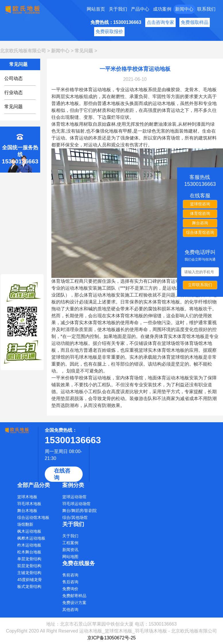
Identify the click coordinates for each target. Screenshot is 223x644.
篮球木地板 (27, 497)
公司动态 (13, 78)
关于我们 (118, 9)
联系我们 (206, 9)
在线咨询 (62, 474)
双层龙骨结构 (29, 566)
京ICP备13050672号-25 (112, 638)
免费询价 (70, 589)
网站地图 (70, 557)
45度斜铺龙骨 (30, 580)
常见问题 (84, 51)
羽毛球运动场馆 (76, 504)
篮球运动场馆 (74, 497)
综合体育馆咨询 (200, 232)
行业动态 (13, 92)
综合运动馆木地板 (33, 517)
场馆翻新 (25, 524)
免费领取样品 (195, 22)
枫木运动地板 (29, 531)
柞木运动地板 (29, 545)
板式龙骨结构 (29, 586)
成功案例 (162, 9)
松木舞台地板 (29, 552)
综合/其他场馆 (75, 517)
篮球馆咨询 (200, 204)
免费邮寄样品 (74, 596)
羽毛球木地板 (29, 504)
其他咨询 (70, 609)
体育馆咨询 (200, 213)
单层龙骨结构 (29, 559)
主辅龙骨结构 (29, 573)
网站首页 (96, 9)
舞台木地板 (27, 511)
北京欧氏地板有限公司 (23, 51)
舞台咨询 (200, 223)
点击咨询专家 (160, 22)
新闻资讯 (70, 550)
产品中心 (140, 9)
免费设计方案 (74, 603)
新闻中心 (184, 9)
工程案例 (70, 543)
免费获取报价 (109, 31)
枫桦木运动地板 (31, 538)
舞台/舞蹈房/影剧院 (79, 511)
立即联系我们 (200, 285)
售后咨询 (70, 582)
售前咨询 (70, 575)
